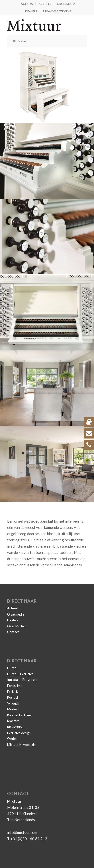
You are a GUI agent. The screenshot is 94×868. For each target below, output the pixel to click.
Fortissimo (15, 686)
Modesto (14, 709)
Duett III (13, 668)
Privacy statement (57, 11)
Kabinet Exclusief (19, 715)
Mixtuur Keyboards (21, 745)
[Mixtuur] (39, 25)
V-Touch (13, 703)
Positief (13, 697)
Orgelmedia (66, 4)
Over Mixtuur (17, 626)
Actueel (45, 4)
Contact (13, 632)
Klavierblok (15, 727)
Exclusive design (19, 733)
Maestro (13, 721)
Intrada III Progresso (22, 680)
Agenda (27, 4)
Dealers (31, 11)
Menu (19, 41)
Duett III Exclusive (20, 674)
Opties (12, 739)
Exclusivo (14, 692)
